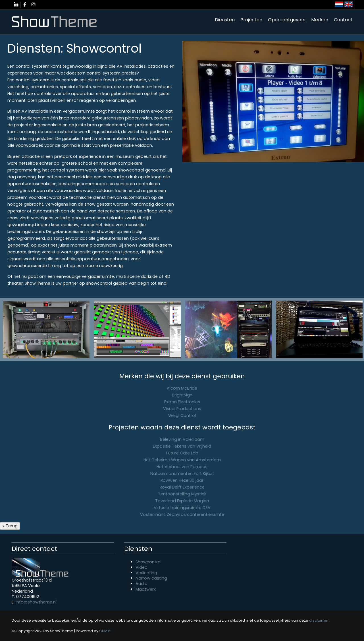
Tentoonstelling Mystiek (182, 494)
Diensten (225, 20)
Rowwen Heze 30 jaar (182, 480)
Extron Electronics (182, 402)
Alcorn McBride (182, 388)
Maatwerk (146, 589)
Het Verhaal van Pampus (182, 467)
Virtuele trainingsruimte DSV (182, 508)
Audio (142, 584)
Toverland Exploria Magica (182, 501)
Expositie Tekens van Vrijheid (182, 446)
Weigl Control (182, 415)
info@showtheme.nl (36, 602)
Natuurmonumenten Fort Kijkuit (182, 473)
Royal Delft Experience (182, 487)
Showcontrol (148, 562)
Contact (343, 20)
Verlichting (146, 573)
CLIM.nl (105, 631)
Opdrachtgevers (287, 20)
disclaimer (319, 620)
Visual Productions (182, 409)
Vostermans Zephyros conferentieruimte (182, 514)
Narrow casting (151, 578)
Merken (320, 20)
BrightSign (182, 395)
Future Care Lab (182, 453)
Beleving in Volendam (182, 439)
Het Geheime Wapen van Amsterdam (182, 460)
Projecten (251, 20)
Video (142, 567)
